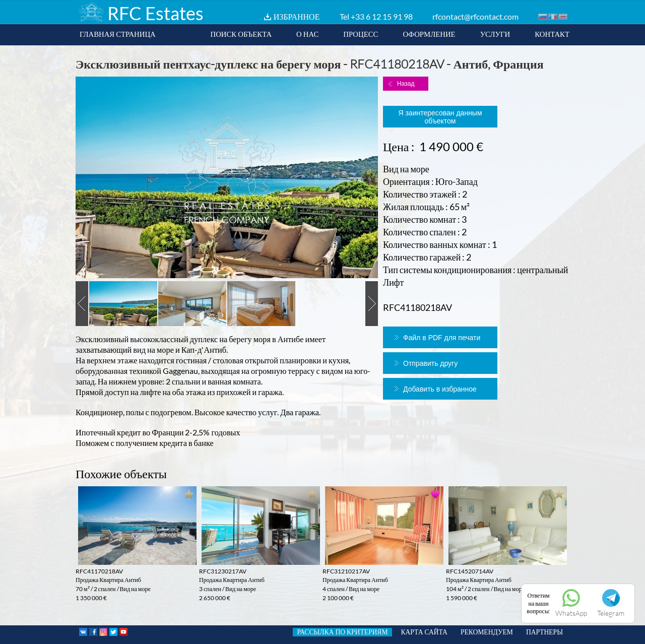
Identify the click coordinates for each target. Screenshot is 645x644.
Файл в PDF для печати (442, 338)
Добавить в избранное (440, 389)
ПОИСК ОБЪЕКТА (241, 34)
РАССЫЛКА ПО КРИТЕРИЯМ (342, 632)
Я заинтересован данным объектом (440, 117)
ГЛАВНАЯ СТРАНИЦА (118, 34)
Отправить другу (430, 363)
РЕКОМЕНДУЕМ (487, 632)
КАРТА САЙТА (424, 632)
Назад (406, 84)
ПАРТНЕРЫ (544, 632)
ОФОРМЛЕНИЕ (429, 34)
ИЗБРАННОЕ (297, 16)
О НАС (307, 34)
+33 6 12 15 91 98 (382, 16)
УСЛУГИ (495, 34)
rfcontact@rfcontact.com (475, 16)
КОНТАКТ (552, 34)
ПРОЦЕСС (361, 34)
